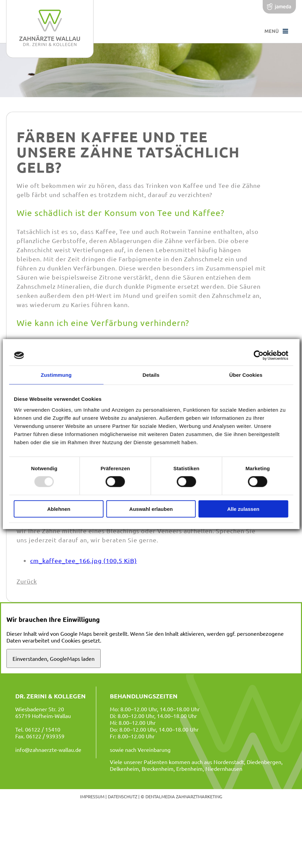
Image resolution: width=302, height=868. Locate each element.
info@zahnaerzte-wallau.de (48, 750)
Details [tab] (151, 375)
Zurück (27, 581)
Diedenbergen (264, 762)
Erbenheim (189, 768)
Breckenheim (158, 768)
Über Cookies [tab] (246, 375)
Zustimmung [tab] (56, 375)
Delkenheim (124, 768)
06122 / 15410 (43, 729)
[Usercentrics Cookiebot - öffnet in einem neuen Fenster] (258, 355)
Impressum (92, 796)
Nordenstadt (229, 762)
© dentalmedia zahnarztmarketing (182, 796)
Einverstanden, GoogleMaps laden (54, 658)
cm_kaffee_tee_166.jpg (84, 560)
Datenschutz (123, 796)
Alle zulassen (243, 509)
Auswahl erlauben (151, 509)
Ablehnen (59, 509)
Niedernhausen (224, 768)
